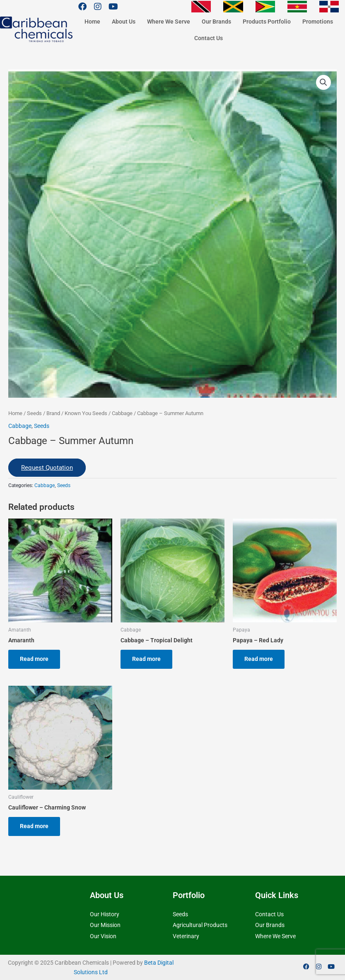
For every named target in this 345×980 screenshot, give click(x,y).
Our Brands (216, 22)
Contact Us (209, 38)
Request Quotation (47, 468)
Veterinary (186, 936)
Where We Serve (169, 22)
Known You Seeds (86, 413)
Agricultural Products (200, 925)
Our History (105, 914)
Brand (53, 413)
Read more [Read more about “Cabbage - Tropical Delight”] (146, 659)
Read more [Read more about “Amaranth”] (34, 659)
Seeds (34, 413)
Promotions (318, 22)
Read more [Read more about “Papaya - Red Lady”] (259, 659)
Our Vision (103, 936)
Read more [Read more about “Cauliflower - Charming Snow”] (34, 826)
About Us (124, 22)
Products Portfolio (267, 22)
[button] (323, 82)
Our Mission (105, 925)
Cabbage (122, 413)
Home (92, 22)
